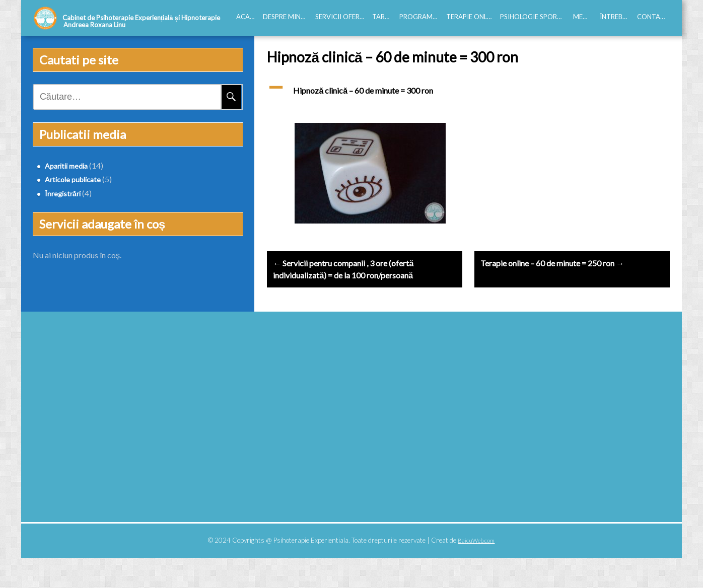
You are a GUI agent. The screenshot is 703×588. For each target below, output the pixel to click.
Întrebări (616, 17)
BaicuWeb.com (476, 571)
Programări (421, 17)
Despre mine (284, 17)
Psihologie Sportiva (535, 17)
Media (584, 17)
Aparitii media (61, 166)
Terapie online (471, 17)
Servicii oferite (342, 17)
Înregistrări (58, 194)
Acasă (247, 17)
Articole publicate (68, 179)
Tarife (383, 17)
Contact (653, 17)
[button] (468, 97)
